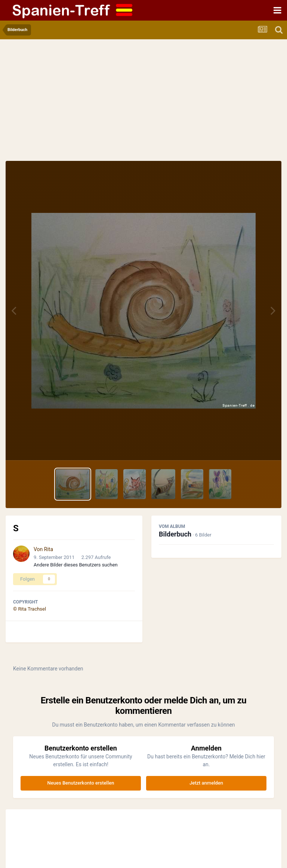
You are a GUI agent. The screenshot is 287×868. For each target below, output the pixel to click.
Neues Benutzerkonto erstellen (81, 783)
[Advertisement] (143, 105)
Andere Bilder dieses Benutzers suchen (76, 565)
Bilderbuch (175, 534)
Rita (49, 549)
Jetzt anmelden (206, 783)
